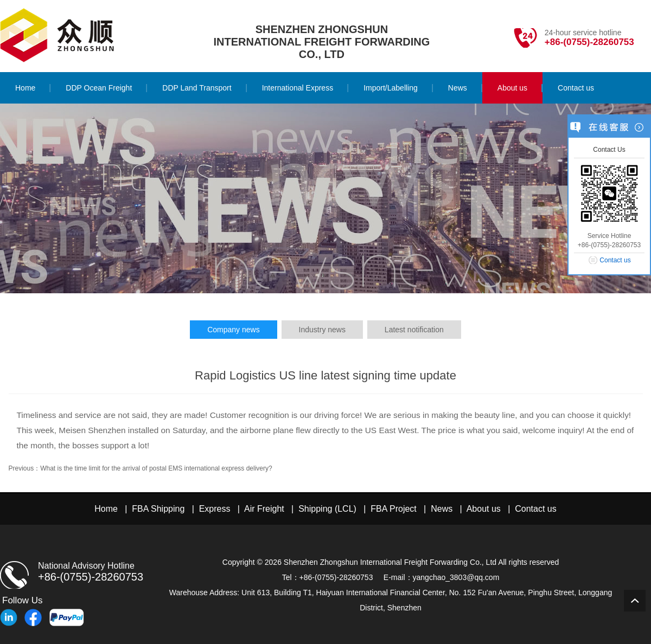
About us (484, 509)
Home (106, 509)
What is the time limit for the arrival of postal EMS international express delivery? (156, 468)
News (442, 509)
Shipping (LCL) (327, 509)
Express (215, 509)
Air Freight (264, 509)
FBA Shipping (158, 509)
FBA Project (393, 509)
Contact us (535, 509)
